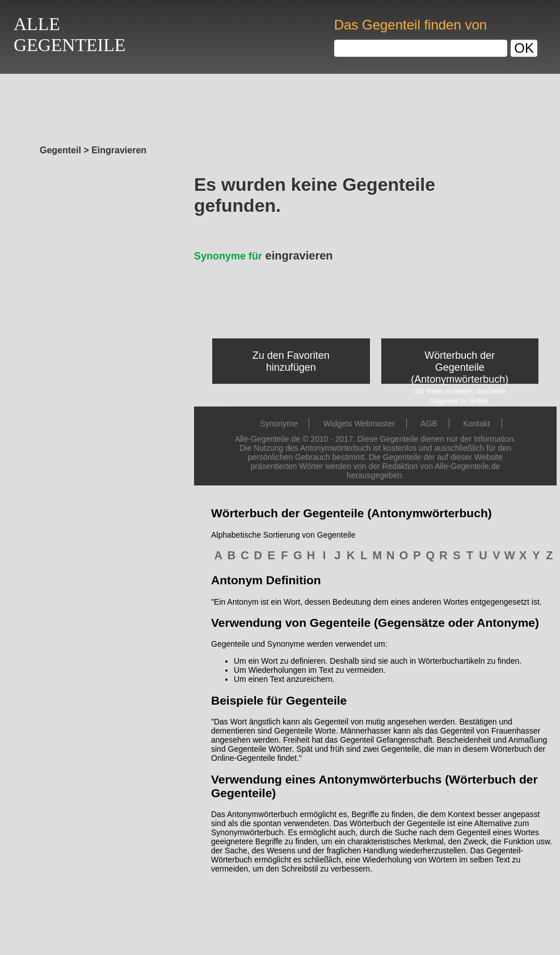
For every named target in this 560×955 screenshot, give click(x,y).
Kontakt (476, 424)
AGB (429, 424)
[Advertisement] (280, 106)
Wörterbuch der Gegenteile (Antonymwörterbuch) (460, 367)
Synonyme (279, 424)
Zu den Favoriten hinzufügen (291, 361)
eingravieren (264, 255)
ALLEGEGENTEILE (70, 34)
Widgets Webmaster (359, 424)
